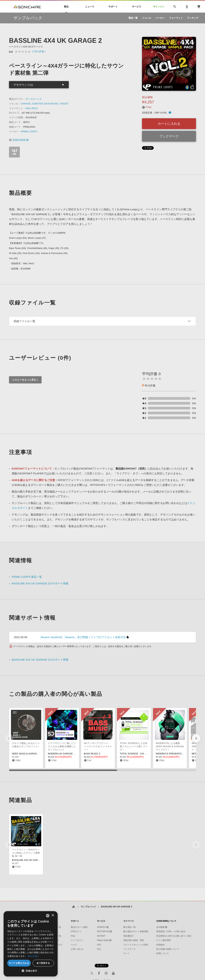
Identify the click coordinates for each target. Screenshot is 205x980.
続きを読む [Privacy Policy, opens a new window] (33, 956)
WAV (28, 108)
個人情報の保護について (168, 949)
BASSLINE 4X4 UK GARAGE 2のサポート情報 (40, 583)
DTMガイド (76, 931)
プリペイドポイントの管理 (136, 945)
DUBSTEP (37, 104)
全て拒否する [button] (43, 963)
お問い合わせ (77, 949)
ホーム (74, 907)
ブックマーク (169, 136)
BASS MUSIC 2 (92, 754)
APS (99, 945)
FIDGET (64, 104)
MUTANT (101, 936)
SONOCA (101, 927)
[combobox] (48, 916)
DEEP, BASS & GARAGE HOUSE (30, 754)
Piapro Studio (103, 940)
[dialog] (31, 944)
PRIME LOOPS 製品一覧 (27, 577)
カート (126, 953)
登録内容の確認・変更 (134, 940)
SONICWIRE (27, 7)
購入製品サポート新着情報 (136, 931)
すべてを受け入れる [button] (19, 963)
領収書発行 (129, 936)
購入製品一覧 (129, 927)
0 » (39, 51)
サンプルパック (34, 99)
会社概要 (160, 927)
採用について (162, 953)
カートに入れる (169, 124)
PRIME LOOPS (29, 131)
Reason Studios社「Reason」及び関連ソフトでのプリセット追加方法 (83, 637)
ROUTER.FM (103, 931)
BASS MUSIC (51, 104)
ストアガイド (77, 940)
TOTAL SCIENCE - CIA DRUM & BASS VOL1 (143, 754)
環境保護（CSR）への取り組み (171, 931)
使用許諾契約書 (19, 140)
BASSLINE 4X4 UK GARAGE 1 (28, 860)
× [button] (53, 915)
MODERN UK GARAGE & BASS (65, 754)
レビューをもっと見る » (25, 380)
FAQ (73, 936)
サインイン (159, 7)
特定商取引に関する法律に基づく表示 (174, 936)
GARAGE (26, 104)
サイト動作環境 (164, 940)
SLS (99, 949)
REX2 (35, 108)
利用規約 (160, 945)
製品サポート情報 (79, 927)
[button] (196, 738)
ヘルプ (74, 945)
